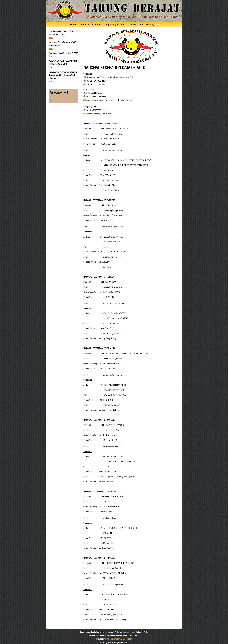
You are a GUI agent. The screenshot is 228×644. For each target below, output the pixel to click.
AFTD (124, 24)
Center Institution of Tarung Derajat (99, 24)
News (133, 24)
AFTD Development (122, 632)
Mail (141, 24)
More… (51, 38)
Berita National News (97, 635)
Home (73, 24)
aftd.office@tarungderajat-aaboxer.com (118, 639)
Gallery (150, 24)
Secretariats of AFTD (140, 632)
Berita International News (117, 635)
